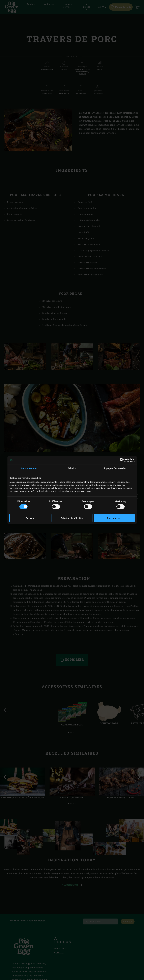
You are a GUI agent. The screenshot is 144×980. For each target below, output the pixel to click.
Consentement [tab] (29, 468)
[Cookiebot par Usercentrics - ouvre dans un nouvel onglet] (122, 460)
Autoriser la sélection (72, 518)
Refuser (30, 518)
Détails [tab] (72, 468)
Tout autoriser (114, 518)
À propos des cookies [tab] (115, 468)
